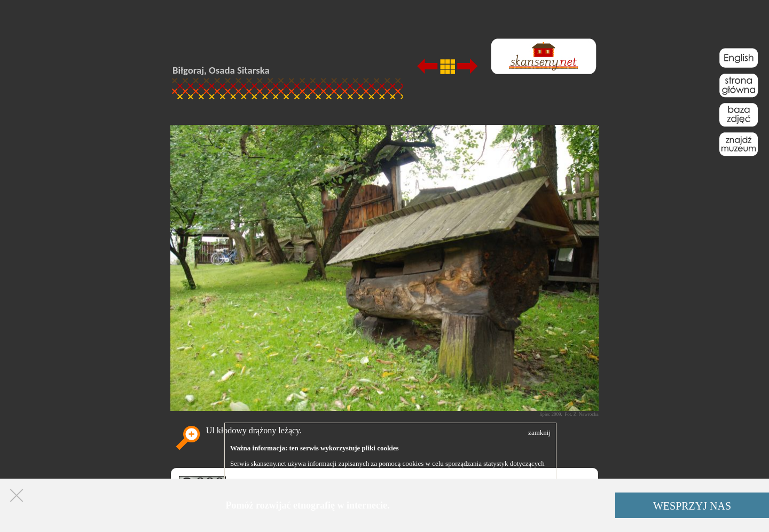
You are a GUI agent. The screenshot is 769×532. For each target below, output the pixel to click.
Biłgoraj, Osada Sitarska (221, 70)
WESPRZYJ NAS (692, 506)
